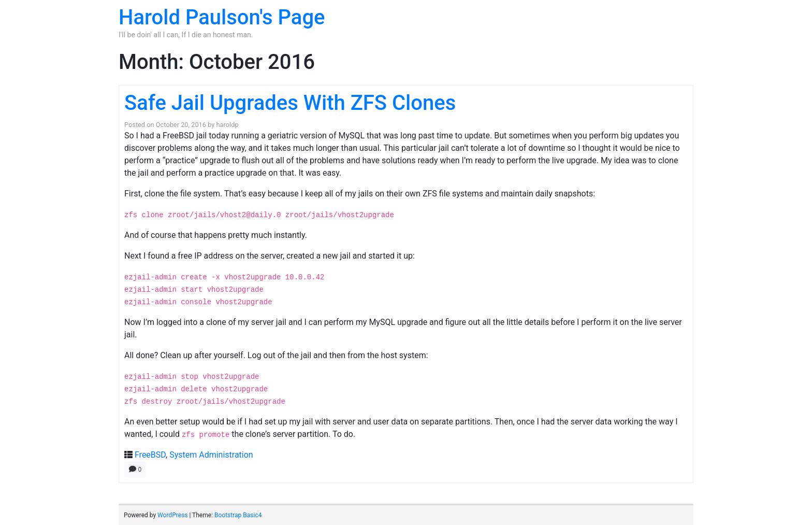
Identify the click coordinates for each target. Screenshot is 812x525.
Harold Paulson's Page (222, 17)
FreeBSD (150, 455)
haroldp (228, 125)
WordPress (172, 515)
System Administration (211, 455)
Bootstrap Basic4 (238, 515)
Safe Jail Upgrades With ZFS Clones (290, 103)
